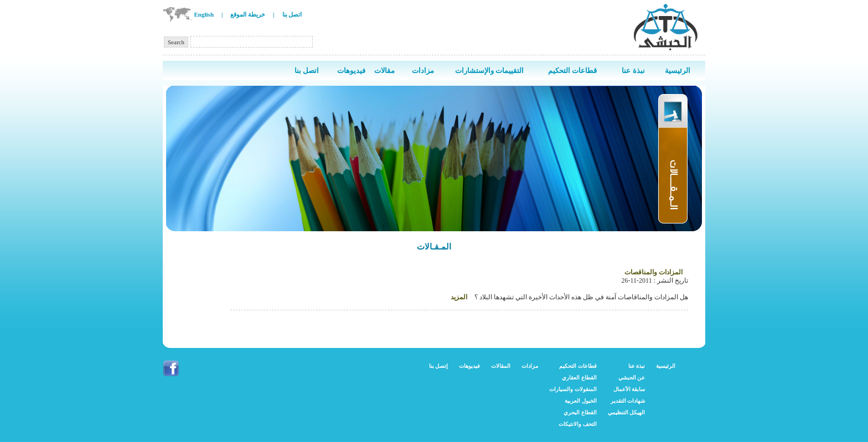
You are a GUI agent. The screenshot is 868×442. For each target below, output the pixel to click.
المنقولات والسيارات (573, 389)
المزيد (459, 297)
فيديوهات (469, 366)
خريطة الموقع (248, 14)
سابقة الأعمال (629, 389)
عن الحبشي (632, 378)
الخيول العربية (581, 401)
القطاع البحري (580, 412)
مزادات (530, 366)
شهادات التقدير (628, 401)
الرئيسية (666, 366)
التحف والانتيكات (578, 424)
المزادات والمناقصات (653, 272)
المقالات (501, 366)
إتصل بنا (439, 366)
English (204, 14)
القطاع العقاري (579, 378)
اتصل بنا (292, 14)
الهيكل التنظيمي (627, 412)
